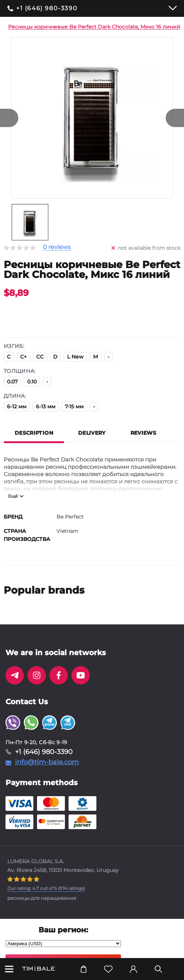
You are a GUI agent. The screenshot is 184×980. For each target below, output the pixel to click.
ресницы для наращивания (42, 898)
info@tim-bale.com (47, 762)
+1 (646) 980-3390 (47, 8)
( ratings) (46, 888)
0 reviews (57, 247)
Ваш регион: (63, 930)
